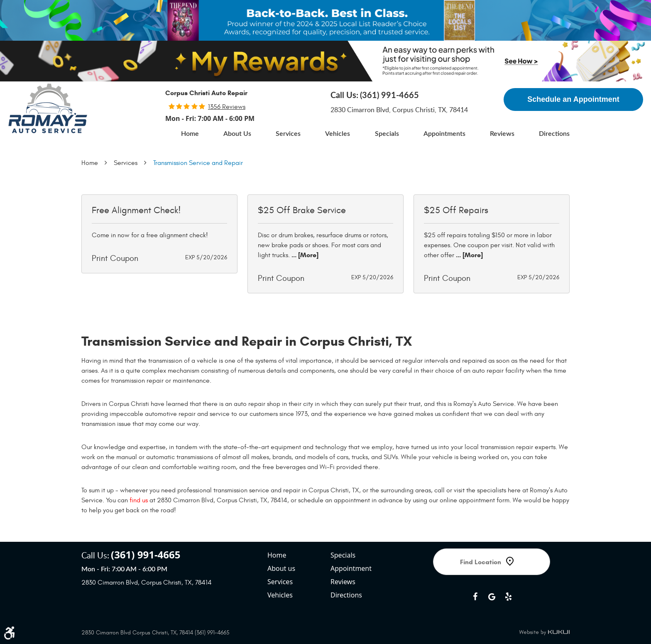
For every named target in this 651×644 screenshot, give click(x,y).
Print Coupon (115, 258)
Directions (554, 134)
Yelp (508, 597)
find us (139, 500)
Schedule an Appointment (573, 99)
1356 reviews (227, 107)
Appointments (444, 134)
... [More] (304, 255)
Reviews (502, 134)
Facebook (475, 597)
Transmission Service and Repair (198, 163)
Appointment (351, 568)
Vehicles (338, 134)
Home (190, 134)
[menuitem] (190, 134)
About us (281, 568)
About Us (237, 134)
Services (288, 134)
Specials (387, 134)
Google (492, 597)
